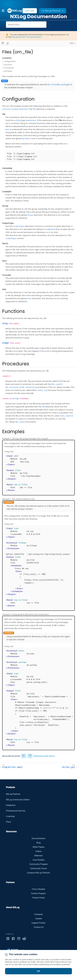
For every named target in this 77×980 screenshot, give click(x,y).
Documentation (39, 838)
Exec (8, 129)
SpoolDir (26, 138)
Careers (39, 919)
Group (30, 215)
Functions (8, 65)
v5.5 (71, 43)
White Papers (39, 847)
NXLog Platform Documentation (27, 37)
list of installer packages (59, 85)
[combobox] (26, 25)
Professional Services (16, 811)
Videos (38, 851)
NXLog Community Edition (18, 800)
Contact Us (39, 927)
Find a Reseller (39, 889)
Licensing (10, 816)
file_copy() (20, 422)
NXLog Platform (13, 794)
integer (6, 343)
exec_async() (67, 416)
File (34, 109)
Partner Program (38, 893)
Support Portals (38, 923)
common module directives (15, 109)
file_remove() (12, 387)
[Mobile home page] (8, 43)
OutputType (19, 226)
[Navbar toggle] (3, 43)
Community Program (39, 864)
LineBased (50, 229)
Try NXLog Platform (51, 11)
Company (38, 914)
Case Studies (38, 860)
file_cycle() (57, 384)
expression (31, 120)
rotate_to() (42, 390)
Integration (11, 805)
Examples (8, 71)
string (18, 120)
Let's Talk (30, 11)
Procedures (9, 68)
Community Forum (38, 868)
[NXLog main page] (15, 11)
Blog (38, 843)
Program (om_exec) (12, 767)
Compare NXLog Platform (38, 873)
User (29, 298)
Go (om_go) (68, 767)
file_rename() (28, 387)
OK (38, 971)
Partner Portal (39, 898)
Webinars (38, 856)
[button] (3, 11)
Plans (8, 822)
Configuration (10, 61)
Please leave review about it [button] (44, 756)
